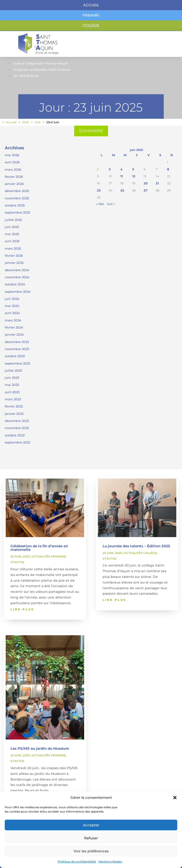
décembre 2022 (17, 421)
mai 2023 (12, 385)
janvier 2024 (14, 334)
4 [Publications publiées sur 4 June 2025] (121, 169)
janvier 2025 (14, 263)
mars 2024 (13, 320)
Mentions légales (110, 861)
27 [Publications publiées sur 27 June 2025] (146, 190)
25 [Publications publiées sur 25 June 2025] (122, 190)
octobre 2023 (15, 356)
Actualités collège (141, 553)
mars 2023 (13, 399)
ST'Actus (17, 562)
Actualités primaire (49, 556)
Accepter (91, 825)
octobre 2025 (15, 205)
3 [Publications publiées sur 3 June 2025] (110, 169)
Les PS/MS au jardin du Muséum (40, 748)
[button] (175, 798)
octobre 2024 (15, 284)
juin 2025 (12, 227)
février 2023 (14, 406)
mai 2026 (12, 155)
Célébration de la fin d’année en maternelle (39, 548)
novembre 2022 (17, 428)
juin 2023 (12, 378)
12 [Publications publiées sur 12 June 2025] (134, 176)
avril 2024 (12, 313)
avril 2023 (12, 392)
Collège (91, 25)
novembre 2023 (17, 349)
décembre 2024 (17, 270)
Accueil (91, 5)
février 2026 (14, 177)
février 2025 (14, 256)
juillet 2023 (13, 370)
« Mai (100, 204)
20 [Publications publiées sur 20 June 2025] (146, 183)
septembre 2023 (17, 363)
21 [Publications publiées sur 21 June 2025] (157, 183)
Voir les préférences (91, 851)
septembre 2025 (17, 212)
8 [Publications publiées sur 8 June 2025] (168, 169)
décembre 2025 (17, 191)
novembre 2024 (17, 277)
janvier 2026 (14, 184)
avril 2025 (12, 241)
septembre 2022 (17, 442)
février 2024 (14, 327)
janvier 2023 (14, 414)
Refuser (91, 838)
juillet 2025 (13, 220)
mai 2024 (12, 306)
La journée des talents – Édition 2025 (136, 546)
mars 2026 (13, 169)
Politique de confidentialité (77, 861)
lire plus (22, 609)
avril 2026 (12, 162)
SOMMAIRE (91, 131)
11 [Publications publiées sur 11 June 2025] (122, 176)
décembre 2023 (17, 342)
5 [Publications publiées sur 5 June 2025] (133, 169)
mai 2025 (12, 234)
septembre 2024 (18, 292)
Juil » (111, 204)
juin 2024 (12, 299)
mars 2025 (13, 248)
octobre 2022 (15, 435)
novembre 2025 (17, 198)
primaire (91, 15)
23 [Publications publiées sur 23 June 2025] (99, 190)
